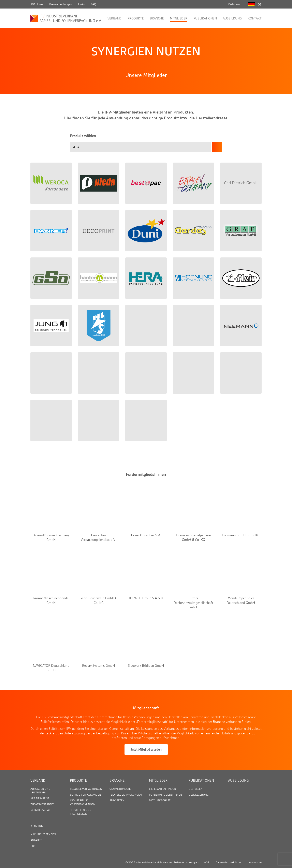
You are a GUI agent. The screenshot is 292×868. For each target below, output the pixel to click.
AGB (207, 862)
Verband (114, 18)
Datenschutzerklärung (229, 862)
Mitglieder (179, 18)
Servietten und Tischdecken (81, 812)
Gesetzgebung (199, 795)
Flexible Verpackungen (86, 789)
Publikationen (205, 18)
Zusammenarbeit (42, 804)
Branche (157, 18)
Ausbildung (232, 18)
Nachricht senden (43, 834)
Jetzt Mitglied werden (146, 749)
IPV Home (37, 4)
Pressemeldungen (61, 4)
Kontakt (255, 18)
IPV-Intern (233, 4)
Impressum (255, 862)
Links (81, 4)
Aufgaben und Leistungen (40, 791)
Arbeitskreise (40, 798)
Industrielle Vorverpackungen (83, 802)
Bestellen (196, 789)
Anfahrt (36, 840)
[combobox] (146, 147)
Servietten (117, 800)
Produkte (136, 18)
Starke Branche (120, 789)
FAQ (93, 4)
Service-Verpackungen (85, 795)
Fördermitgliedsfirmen (165, 795)
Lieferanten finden (163, 789)
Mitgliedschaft (41, 810)
